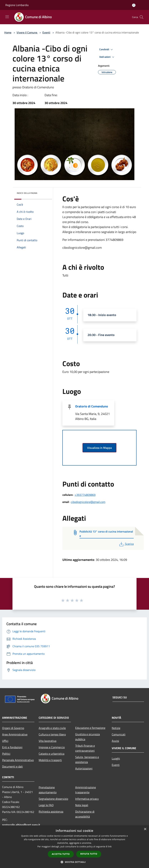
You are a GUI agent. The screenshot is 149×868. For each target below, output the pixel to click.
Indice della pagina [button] (27, 193)
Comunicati (119, 734)
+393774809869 (85, 495)
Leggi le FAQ (46, 805)
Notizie (116, 728)
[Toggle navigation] (7, 17)
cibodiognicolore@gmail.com (88, 502)
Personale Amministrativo (18, 760)
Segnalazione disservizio (53, 799)
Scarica (126, 544)
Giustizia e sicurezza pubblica (88, 737)
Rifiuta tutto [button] (89, 854)
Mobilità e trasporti (50, 760)
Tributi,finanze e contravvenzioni (85, 748)
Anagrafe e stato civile (52, 728)
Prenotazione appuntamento (48, 790)
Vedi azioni (107, 57)
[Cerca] (142, 17)
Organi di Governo (13, 728)
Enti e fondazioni (12, 747)
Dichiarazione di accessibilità (85, 814)
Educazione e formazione (90, 728)
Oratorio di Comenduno (92, 406)
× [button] (145, 829)
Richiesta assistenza (51, 812)
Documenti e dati (12, 766)
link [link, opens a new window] (110, 847)
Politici (6, 754)
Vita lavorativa (47, 741)
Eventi (46, 32)
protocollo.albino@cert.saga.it (21, 825)
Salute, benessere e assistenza (87, 759)
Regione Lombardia (17, 5)
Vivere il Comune (27, 32)
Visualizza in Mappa (99, 448)
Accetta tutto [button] (61, 854)
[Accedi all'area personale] (134, 5)
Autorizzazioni (84, 768)
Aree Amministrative (15, 734)
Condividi (107, 50)
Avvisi (115, 741)
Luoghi (116, 758)
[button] (74, 862)
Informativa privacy (87, 799)
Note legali (82, 805)
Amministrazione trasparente (86, 790)
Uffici (5, 741)
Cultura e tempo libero (52, 734)
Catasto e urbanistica (52, 754)
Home (8, 32)
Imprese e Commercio (52, 747)
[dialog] (74, 847)
